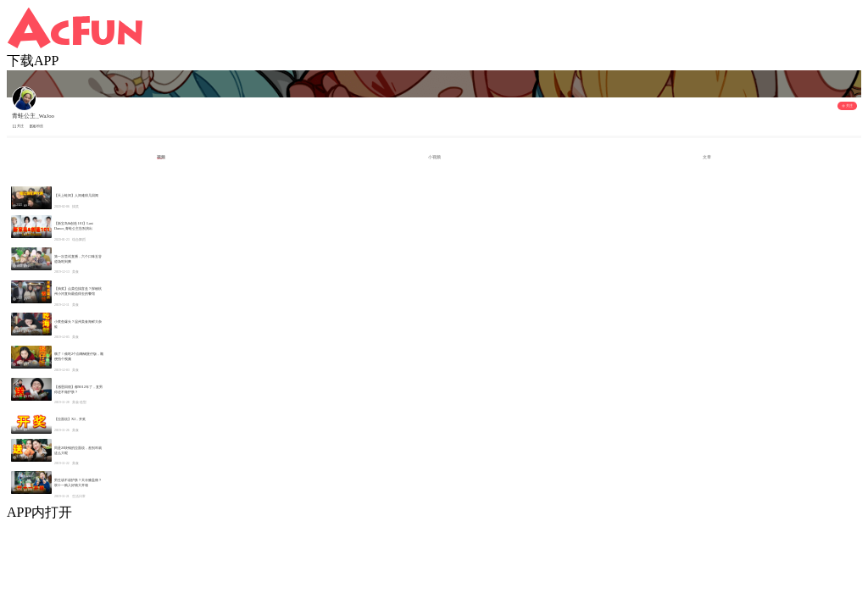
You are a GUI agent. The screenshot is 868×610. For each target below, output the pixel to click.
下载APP (33, 61)
